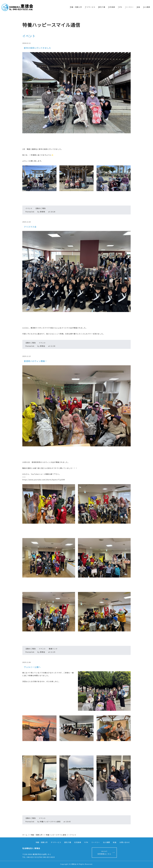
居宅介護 (101, 7)
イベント (29, 208)
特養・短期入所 (75, 7)
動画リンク (53, 649)
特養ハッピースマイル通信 (56, 835)
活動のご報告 (41, 208)
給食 (138, 7)
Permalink (30, 212)
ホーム (25, 835)
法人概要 (147, 7)
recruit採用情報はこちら (104, 853)
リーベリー (129, 7)
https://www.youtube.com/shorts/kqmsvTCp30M (44, 480)
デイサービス (90, 7)
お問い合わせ (125, 842)
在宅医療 (111, 7)
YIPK (120, 7)
